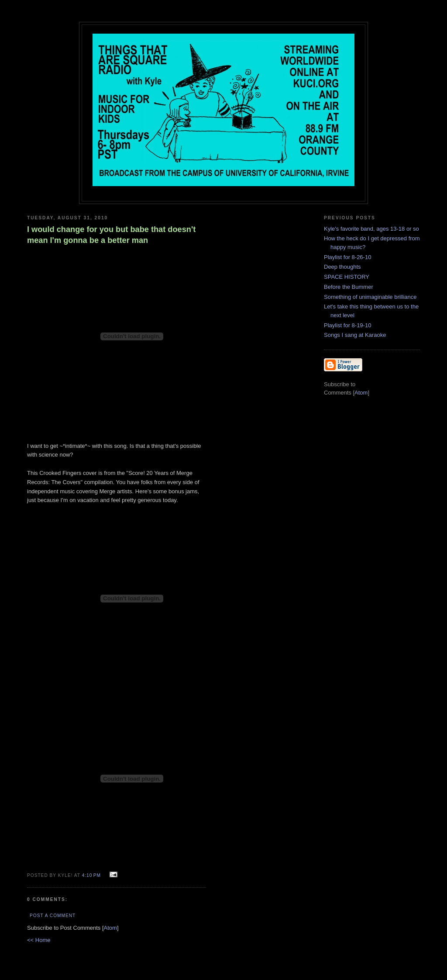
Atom (110, 928)
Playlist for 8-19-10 (347, 325)
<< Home (39, 940)
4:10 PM (92, 875)
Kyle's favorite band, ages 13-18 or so (371, 229)
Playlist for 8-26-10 (347, 257)
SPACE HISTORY (347, 277)
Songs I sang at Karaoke (355, 335)
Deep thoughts (342, 267)
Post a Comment (53, 916)
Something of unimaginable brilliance (370, 297)
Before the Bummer (349, 287)
